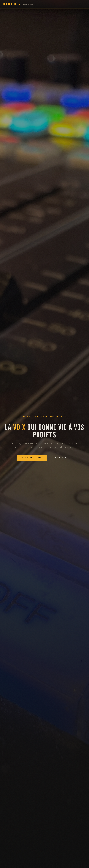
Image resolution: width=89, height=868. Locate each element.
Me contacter (61, 458)
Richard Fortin (19, 4)
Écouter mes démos (32, 458)
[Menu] (84, 4)
